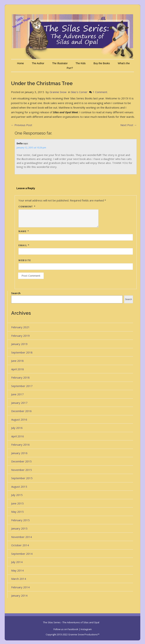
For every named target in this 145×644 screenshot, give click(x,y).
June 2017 (17, 394)
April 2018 (18, 369)
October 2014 (20, 545)
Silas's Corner (79, 92)
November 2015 (22, 470)
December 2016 (21, 411)
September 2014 (22, 554)
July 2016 (17, 428)
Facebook (73, 629)
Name (24, 231)
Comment (27, 206)
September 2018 (22, 352)
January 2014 (19, 595)
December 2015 (21, 461)
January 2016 (19, 453)
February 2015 (20, 520)
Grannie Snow (58, 92)
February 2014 (20, 587)
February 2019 (20, 336)
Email (24, 245)
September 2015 (22, 478)
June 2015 (17, 503)
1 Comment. (100, 92)
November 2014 (22, 537)
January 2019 (19, 344)
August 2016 (19, 419)
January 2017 (19, 403)
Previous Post (22, 125)
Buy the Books (102, 63)
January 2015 (19, 528)
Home (21, 63)
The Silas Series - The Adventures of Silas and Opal (71, 622)
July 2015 (17, 495)
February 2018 (20, 377)
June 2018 (17, 361)
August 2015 (19, 487)
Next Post (129, 125)
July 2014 (17, 562)
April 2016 (18, 436)
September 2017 (22, 386)
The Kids (81, 63)
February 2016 (20, 445)
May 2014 (17, 570)
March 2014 (19, 579)
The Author (38, 63)
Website (25, 260)
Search (16, 293)
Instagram (86, 629)
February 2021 (20, 327)
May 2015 (17, 512)
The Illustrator (60, 63)
